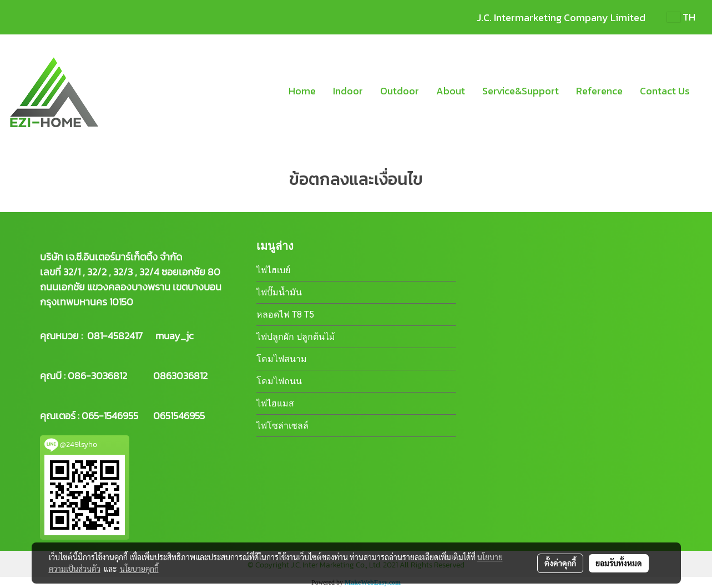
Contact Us (665, 91)
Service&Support (521, 91)
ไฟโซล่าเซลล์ (282, 426)
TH (681, 17)
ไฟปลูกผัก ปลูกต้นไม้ (296, 337)
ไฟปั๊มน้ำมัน (279, 292)
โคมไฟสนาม (282, 359)
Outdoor (400, 91)
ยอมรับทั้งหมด (619, 563)
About (451, 91)
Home (302, 91)
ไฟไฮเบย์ (273, 270)
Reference (599, 91)
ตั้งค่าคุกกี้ (560, 563)
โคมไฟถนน (279, 381)
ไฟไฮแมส (275, 403)
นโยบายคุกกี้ (139, 569)
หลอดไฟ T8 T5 (285, 315)
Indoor (348, 91)
